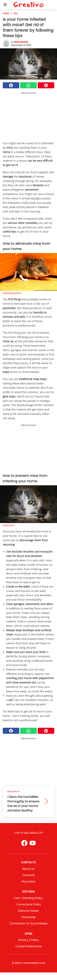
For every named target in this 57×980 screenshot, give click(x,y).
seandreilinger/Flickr (12, 293)
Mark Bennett (21, 42)
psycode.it (29, 881)
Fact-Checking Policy (29, 898)
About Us (28, 869)
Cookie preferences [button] (29, 946)
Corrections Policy (29, 904)
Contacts (29, 875)
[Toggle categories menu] (5, 5)
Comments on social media (28, 923)
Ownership (28, 917)
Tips (16, 13)
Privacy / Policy (29, 940)
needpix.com (9, 525)
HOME (6, 13)
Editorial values (29, 911)
